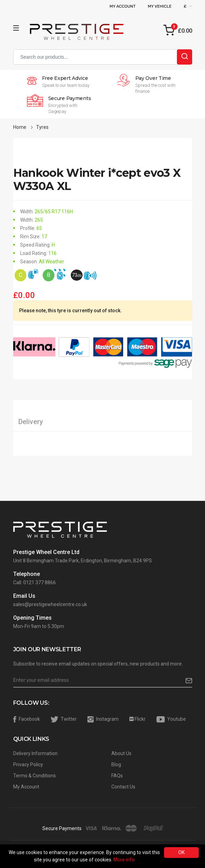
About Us (121, 753)
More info (124, 860)
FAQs (117, 776)
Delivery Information (35, 753)
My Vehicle (160, 6)
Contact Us (123, 787)
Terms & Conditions (35, 776)
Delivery (31, 422)
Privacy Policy (28, 764)
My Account (123, 6)
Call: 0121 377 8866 (35, 582)
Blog (116, 764)
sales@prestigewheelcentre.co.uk (50, 604)
